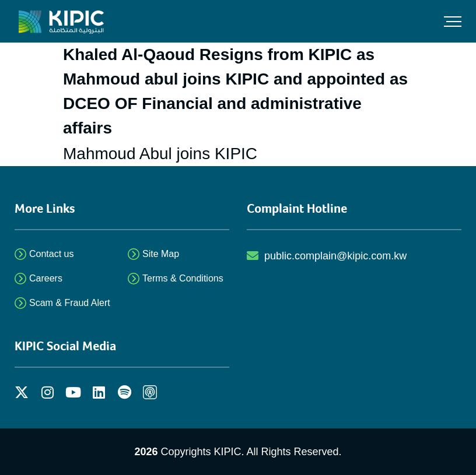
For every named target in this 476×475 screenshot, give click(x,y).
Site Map (161, 254)
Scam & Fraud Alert (70, 303)
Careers (46, 278)
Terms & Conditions (183, 278)
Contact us (51, 254)
